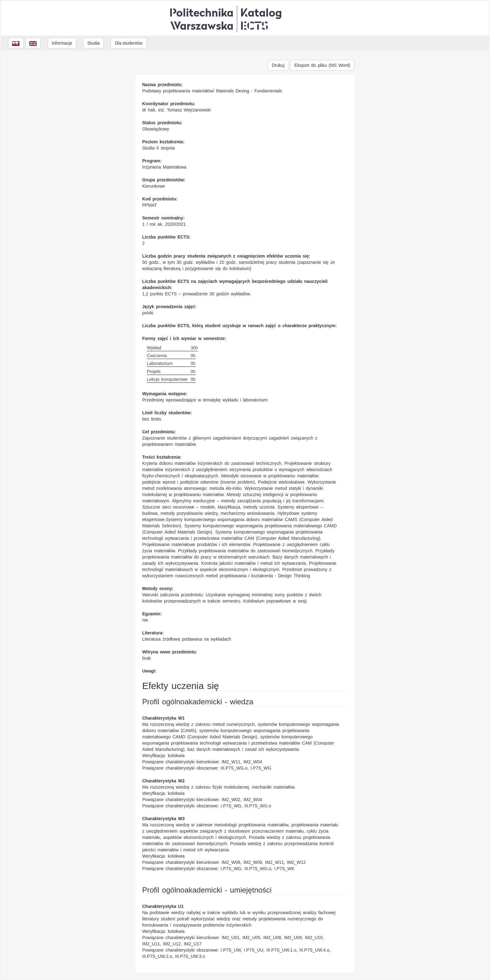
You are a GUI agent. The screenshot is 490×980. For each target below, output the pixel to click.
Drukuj (278, 65)
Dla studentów (129, 43)
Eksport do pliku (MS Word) (322, 65)
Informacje (62, 43)
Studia (93, 43)
